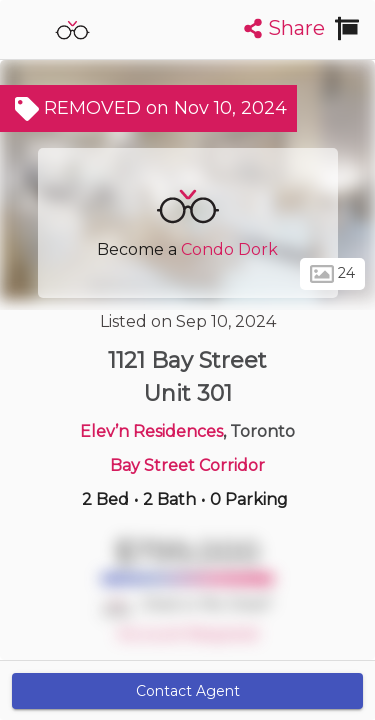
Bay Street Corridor (187, 465)
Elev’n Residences (151, 431)
